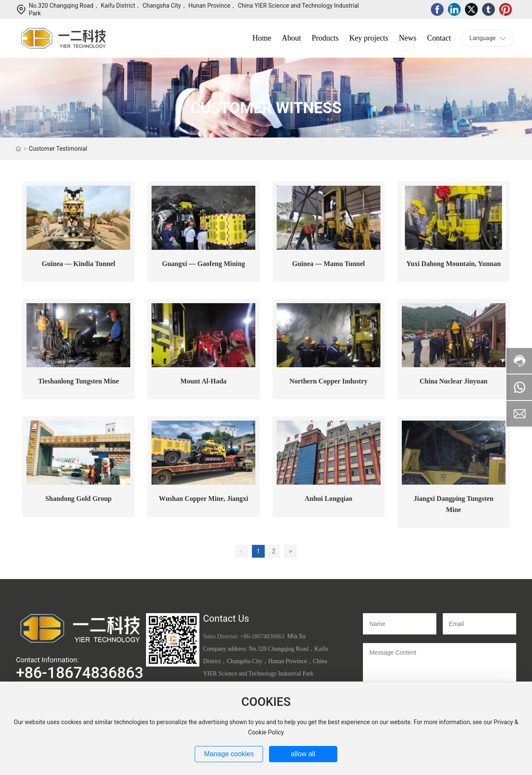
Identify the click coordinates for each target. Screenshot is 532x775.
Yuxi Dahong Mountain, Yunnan (453, 264)
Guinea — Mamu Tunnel (328, 264)
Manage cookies (229, 754)
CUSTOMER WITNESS (266, 108)
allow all (303, 754)
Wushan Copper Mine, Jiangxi (203, 499)
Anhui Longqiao (329, 499)
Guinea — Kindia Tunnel (79, 264)
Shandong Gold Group (78, 499)
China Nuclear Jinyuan (454, 381)
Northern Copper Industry (329, 381)
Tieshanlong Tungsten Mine (78, 381)
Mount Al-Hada (204, 381)
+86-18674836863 (79, 673)
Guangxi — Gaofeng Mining (203, 264)
